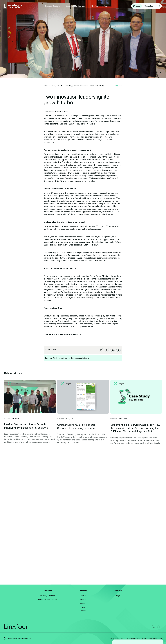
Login (118, 596)
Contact (83, 611)
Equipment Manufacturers (75, 6)
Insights (83, 599)
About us (95, 6)
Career (83, 603)
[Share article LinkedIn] (113, 350)
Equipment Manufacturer (48, 599)
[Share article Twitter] (119, 350)
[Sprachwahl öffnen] (160, 6)
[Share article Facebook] (107, 350)
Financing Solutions (52, 6)
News (106, 6)
